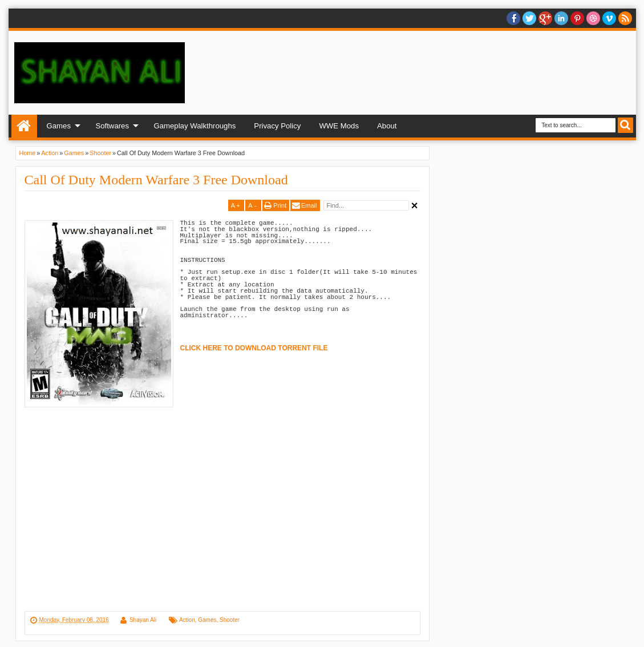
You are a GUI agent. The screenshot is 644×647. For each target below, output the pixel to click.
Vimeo (609, 18)
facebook (513, 18)
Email (309, 205)
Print (280, 205)
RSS (625, 18)
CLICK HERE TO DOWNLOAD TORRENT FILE (254, 348)
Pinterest (577, 18)
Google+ (545, 18)
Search (625, 125)
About (387, 126)
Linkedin (561, 18)
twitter (529, 18)
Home (24, 126)
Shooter (230, 620)
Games (59, 126)
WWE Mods (339, 126)
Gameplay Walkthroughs (195, 126)
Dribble (593, 18)
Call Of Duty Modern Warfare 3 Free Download (156, 180)
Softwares (112, 126)
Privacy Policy (277, 126)
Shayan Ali (143, 620)
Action (187, 620)
